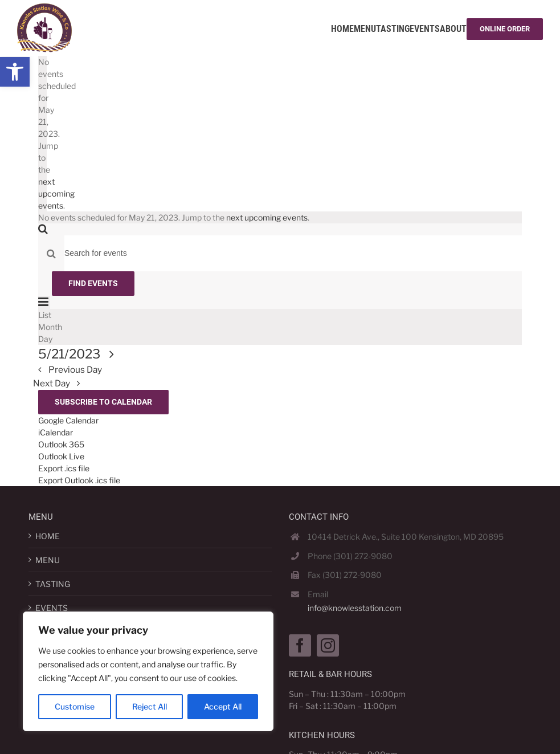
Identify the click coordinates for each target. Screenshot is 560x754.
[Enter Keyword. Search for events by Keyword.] (293, 253)
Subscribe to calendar (103, 402)
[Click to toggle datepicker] (79, 354)
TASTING (53, 584)
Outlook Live (61, 456)
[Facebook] (300, 645)
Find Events (93, 283)
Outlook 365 (61, 444)
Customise (75, 706)
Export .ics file (64, 468)
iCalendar (56, 432)
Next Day (52, 383)
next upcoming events (56, 193)
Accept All (223, 706)
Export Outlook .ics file (79, 480)
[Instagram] (328, 645)
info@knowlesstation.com (355, 608)
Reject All (150, 706)
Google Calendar (68, 420)
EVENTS (52, 608)
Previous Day (74, 370)
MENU (48, 560)
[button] (15, 72)
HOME (48, 536)
